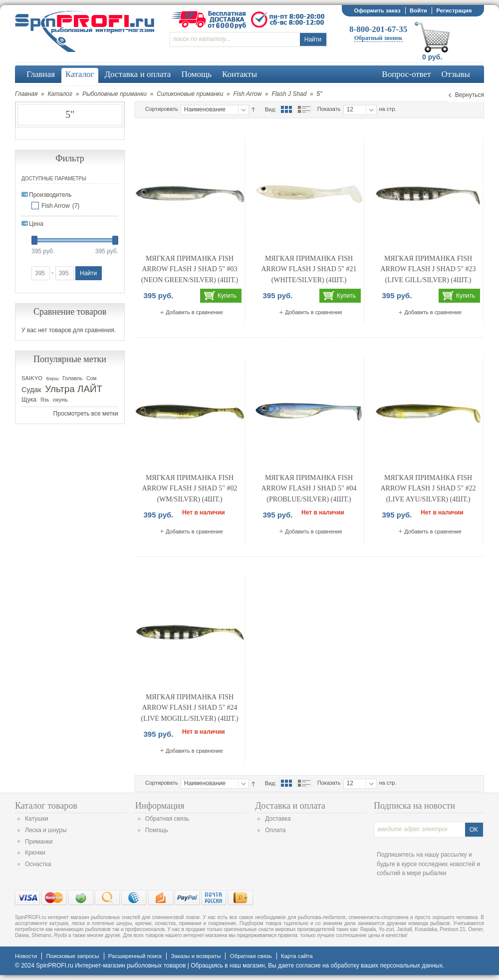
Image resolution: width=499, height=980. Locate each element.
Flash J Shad (289, 94)
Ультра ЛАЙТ (74, 389)
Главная (26, 94)
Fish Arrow (247, 94)
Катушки (37, 819)
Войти (418, 10)
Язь (45, 400)
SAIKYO (32, 378)
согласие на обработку (328, 966)
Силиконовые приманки (190, 94)
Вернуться (470, 95)
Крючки (35, 853)
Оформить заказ (377, 10)
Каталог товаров (46, 806)
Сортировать (162, 109)
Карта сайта (297, 956)
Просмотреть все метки (86, 414)
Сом (91, 378)
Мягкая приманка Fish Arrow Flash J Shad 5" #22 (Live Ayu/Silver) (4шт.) (428, 489)
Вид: (271, 109)
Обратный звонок (378, 38)
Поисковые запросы (72, 956)
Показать (329, 109)
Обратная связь (167, 819)
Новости (26, 956)
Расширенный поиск (135, 956)
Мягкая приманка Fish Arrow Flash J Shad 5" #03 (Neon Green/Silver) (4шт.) (190, 269)
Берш (53, 378)
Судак (31, 390)
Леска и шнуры (46, 830)
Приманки (39, 842)
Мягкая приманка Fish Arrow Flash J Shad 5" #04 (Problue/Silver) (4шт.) (309, 489)
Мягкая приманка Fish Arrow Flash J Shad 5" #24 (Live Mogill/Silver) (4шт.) (189, 708)
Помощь (157, 830)
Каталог (60, 94)
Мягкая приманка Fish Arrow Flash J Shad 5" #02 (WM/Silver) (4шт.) (190, 489)
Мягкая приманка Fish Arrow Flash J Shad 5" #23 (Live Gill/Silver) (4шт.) (428, 269)
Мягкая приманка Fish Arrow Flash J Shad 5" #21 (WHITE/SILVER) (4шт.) (309, 269)
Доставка (278, 819)
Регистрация (454, 10)
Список (304, 109)
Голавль (72, 378)
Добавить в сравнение (194, 312)
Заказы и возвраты (196, 956)
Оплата (275, 830)
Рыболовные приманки (115, 94)
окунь (60, 400)
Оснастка (38, 864)
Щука (29, 400)
